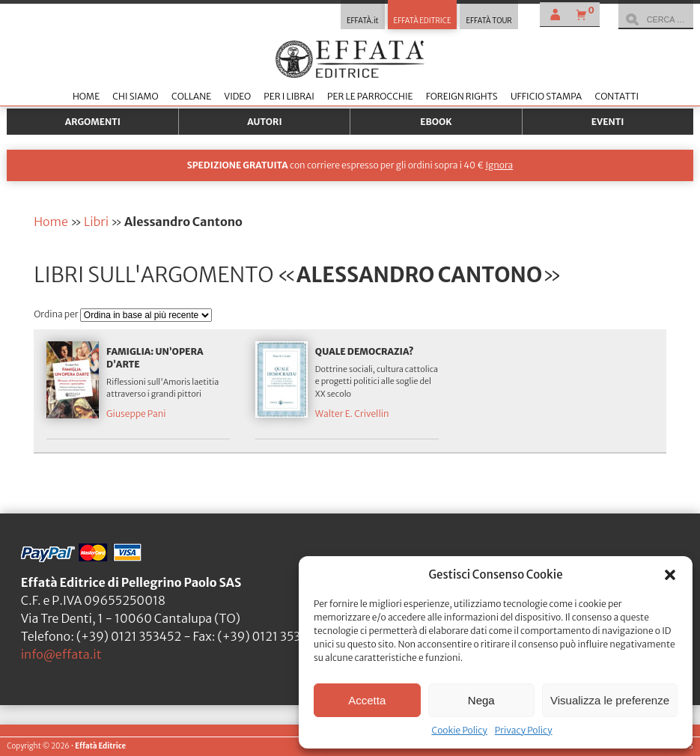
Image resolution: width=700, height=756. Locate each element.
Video (237, 96)
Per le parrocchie (370, 96)
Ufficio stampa (546, 96)
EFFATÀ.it (363, 21)
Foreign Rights (462, 96)
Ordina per (57, 314)
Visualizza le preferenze (610, 700)
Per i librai (289, 96)
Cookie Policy (459, 730)
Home (86, 96)
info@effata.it (61, 654)
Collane (191, 96)
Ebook (436, 122)
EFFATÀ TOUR (489, 21)
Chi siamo (135, 96)
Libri (96, 222)
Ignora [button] (499, 165)
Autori (264, 122)
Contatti (617, 96)
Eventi (608, 122)
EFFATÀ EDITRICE (423, 21)
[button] (670, 575)
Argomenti (93, 122)
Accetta (367, 700)
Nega (481, 700)
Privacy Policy (524, 730)
